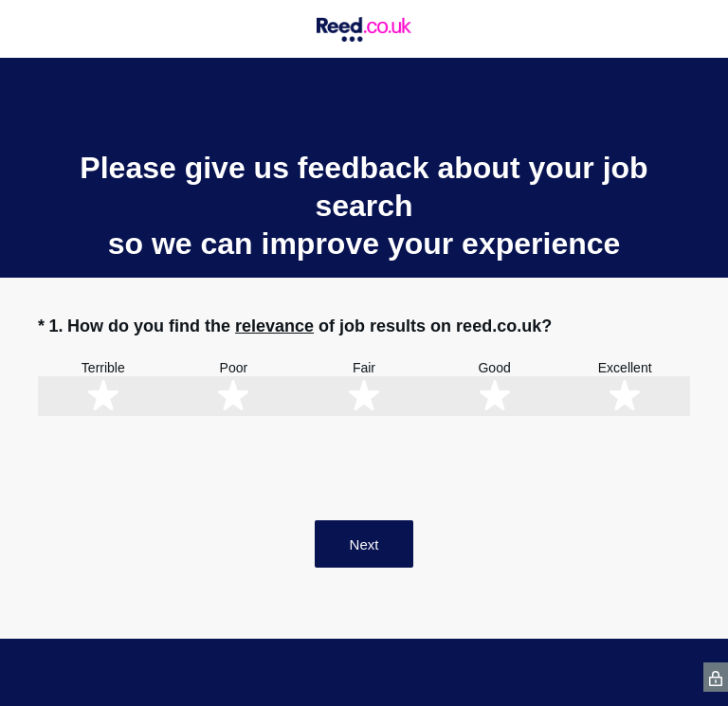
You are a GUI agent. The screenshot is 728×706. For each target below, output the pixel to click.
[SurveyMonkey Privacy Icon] (716, 677)
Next (364, 544)
